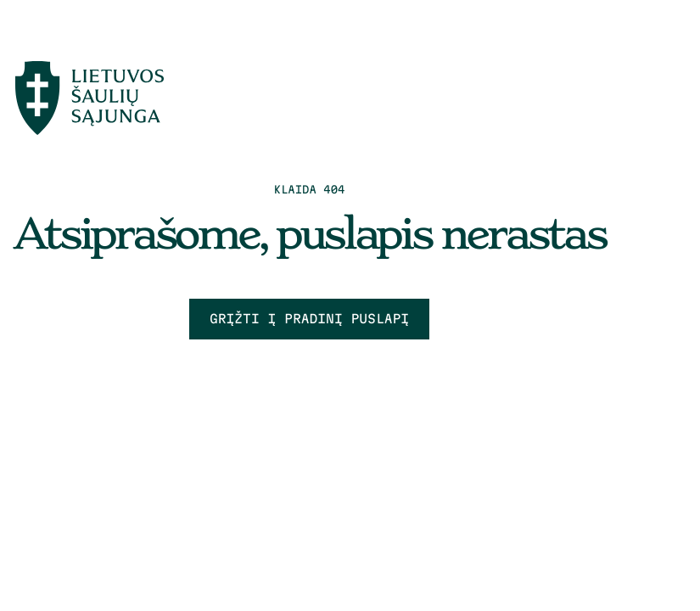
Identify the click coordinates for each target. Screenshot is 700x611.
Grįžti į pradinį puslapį (309, 319)
